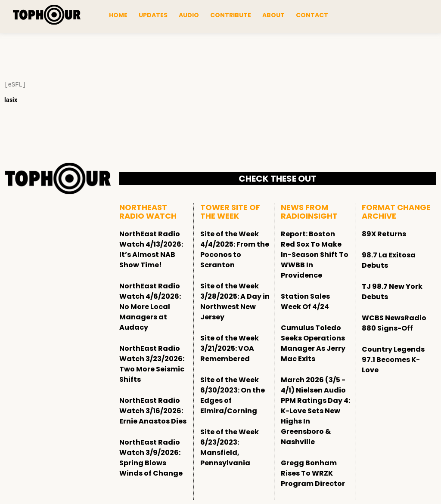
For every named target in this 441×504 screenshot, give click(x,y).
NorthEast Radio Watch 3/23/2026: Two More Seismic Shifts (152, 364)
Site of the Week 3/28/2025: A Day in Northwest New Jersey (235, 301)
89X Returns (384, 234)
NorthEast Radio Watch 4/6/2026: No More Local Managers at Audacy (150, 307)
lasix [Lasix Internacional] (11, 100)
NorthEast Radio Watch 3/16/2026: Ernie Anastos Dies (153, 411)
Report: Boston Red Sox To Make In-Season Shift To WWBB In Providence (315, 255)
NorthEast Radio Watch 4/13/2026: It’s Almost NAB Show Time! (151, 249)
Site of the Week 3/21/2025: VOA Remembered (230, 348)
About (273, 15)
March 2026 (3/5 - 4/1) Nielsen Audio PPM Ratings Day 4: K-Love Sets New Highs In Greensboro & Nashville (315, 411)
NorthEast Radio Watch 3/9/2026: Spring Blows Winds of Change (151, 458)
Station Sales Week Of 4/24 (305, 301)
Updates (153, 15)
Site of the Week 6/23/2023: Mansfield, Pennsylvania (230, 447)
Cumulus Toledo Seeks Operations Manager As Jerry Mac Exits (313, 343)
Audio (189, 15)
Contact (312, 15)
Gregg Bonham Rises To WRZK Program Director (313, 473)
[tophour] (47, 15)
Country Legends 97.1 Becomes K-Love (393, 360)
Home (118, 15)
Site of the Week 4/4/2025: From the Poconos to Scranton (235, 249)
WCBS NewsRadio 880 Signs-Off (394, 323)
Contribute (231, 15)
